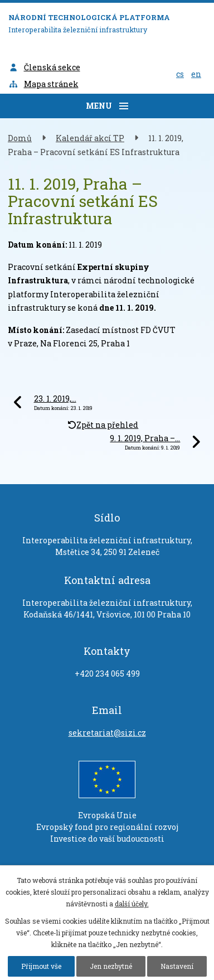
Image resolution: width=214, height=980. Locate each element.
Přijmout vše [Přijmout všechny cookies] (41, 966)
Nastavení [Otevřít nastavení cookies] (177, 966)
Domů (20, 138)
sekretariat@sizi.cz (107, 733)
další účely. (132, 904)
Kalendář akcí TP (90, 138)
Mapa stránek (43, 84)
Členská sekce (44, 67)
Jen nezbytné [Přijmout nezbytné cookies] (111, 966)
